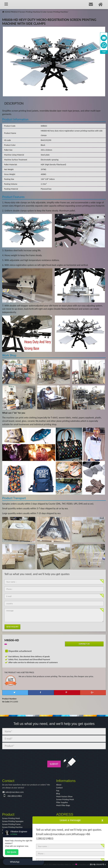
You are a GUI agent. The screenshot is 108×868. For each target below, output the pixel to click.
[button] (15, 693)
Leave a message (70, 820)
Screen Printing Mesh (65, 799)
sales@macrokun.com (14, 792)
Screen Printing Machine (30, 12)
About (59, 785)
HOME (7, 12)
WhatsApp (15, 862)
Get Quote (12, 852)
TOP (104, 52)
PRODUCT (15, 12)
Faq (58, 791)
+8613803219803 (14, 796)
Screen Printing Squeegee (13, 821)
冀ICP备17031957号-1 (98, 864)
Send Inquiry (12, 627)
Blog (58, 794)
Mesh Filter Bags (63, 805)
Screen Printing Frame (11, 824)
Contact (59, 788)
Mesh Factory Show (64, 797)
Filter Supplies (62, 802)
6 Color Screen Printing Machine (54, 12)
